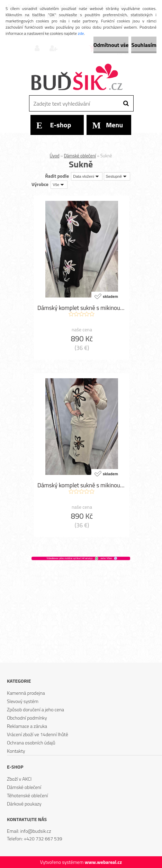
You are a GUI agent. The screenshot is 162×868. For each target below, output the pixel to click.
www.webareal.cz (103, 862)
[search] (126, 104)
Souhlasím (144, 45)
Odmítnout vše (111, 45)
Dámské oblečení (80, 156)
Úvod (54, 156)
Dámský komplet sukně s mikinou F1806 (82, 485)
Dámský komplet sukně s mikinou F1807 (82, 308)
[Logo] (77, 78)
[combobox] (87, 176)
